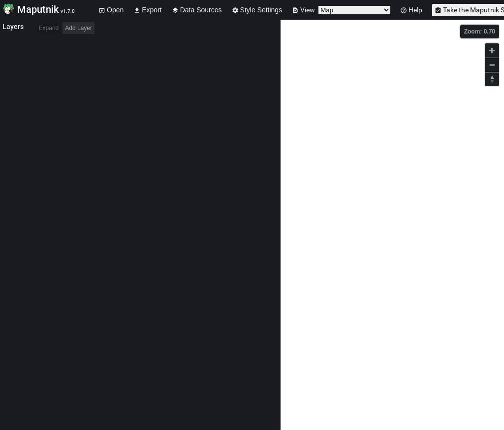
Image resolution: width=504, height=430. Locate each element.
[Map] (392, 225)
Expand (49, 28)
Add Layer (79, 28)
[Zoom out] (492, 65)
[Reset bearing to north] (492, 79)
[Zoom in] (492, 50)
